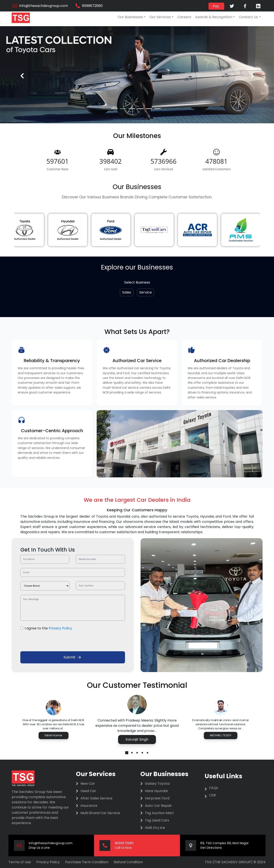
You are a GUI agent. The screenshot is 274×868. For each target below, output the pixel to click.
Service (146, 292)
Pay (216, 6)
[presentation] (22, 76)
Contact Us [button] (248, 17)
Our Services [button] (160, 17)
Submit (73, 657)
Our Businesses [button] (130, 17)
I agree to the (48, 628)
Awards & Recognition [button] (214, 17)
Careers (184, 17)
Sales (127, 292)
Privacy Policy (60, 628)
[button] (114, 109)
